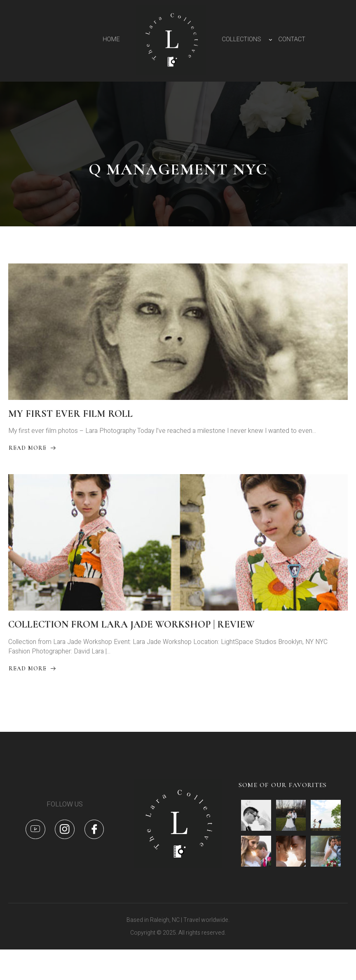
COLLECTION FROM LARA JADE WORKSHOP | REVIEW (131, 643)
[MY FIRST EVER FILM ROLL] (178, 336)
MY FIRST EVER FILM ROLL (70, 422)
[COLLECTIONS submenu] (271, 39)
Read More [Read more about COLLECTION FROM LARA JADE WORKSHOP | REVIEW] (33, 689)
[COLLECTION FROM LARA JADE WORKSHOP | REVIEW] (178, 557)
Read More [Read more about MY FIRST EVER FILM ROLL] (33, 459)
